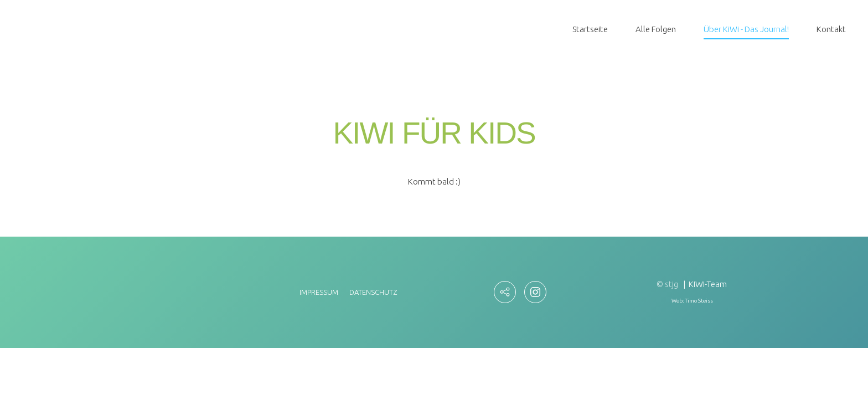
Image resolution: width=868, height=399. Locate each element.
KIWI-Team (708, 284)
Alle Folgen (656, 29)
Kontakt (831, 29)
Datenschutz (373, 292)
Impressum (319, 292)
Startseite (590, 29)
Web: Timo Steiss (692, 301)
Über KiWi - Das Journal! (746, 29)
